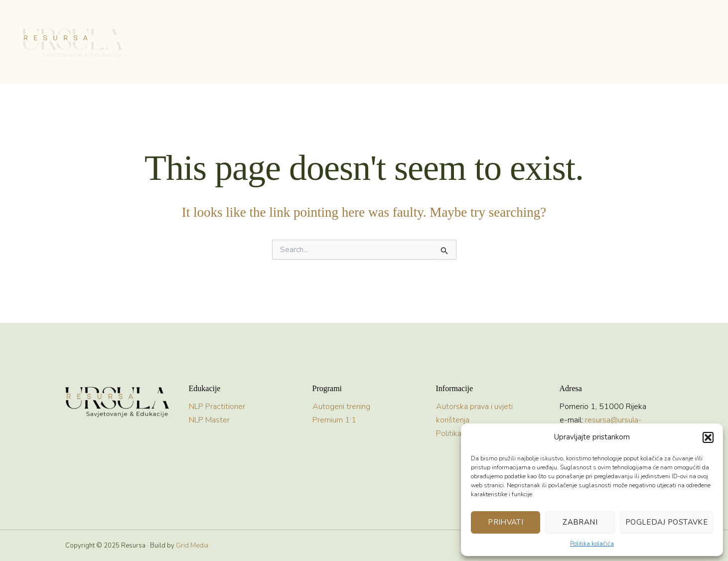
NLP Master (209, 420)
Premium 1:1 (334, 420)
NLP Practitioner (217, 407)
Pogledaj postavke (666, 522)
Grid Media (192, 546)
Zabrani (580, 522)
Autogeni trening (341, 407)
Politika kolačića (592, 544)
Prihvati (506, 522)
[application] (280, 42)
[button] (708, 437)
